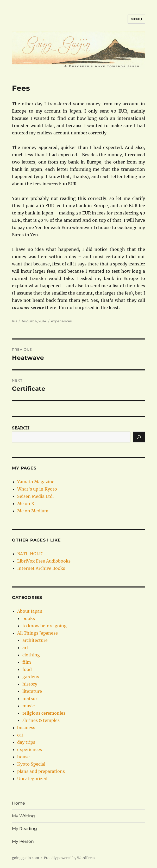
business (26, 728)
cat (20, 735)
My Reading (24, 829)
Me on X (26, 504)
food (27, 669)
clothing (31, 655)
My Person (23, 841)
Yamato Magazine (36, 482)
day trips (26, 742)
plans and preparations (41, 771)
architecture (35, 640)
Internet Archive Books (41, 568)
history (30, 684)
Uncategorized (32, 779)
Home (18, 803)
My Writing (23, 816)
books (29, 618)
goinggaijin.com (26, 858)
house (23, 757)
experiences (61, 321)
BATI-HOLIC (30, 554)
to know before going (45, 626)
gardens (31, 677)
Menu (136, 19)
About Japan (30, 611)
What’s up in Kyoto (37, 489)
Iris (14, 321)
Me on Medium (33, 511)
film (27, 662)
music (29, 706)
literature (32, 691)
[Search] (139, 437)
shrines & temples (41, 720)
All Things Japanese (37, 633)
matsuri (30, 699)
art (25, 648)
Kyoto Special (31, 764)
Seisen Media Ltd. (35, 496)
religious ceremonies (44, 713)
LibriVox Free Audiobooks (44, 561)
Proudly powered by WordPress (70, 858)
